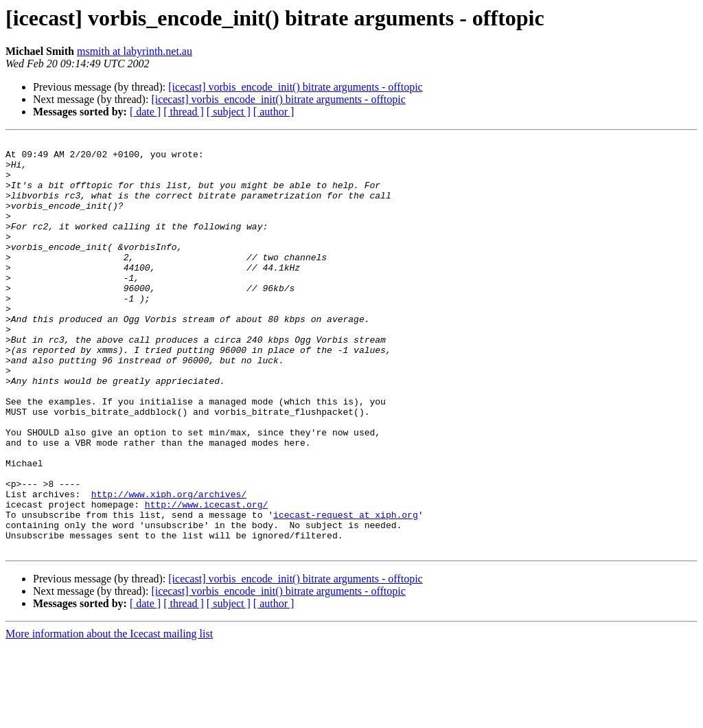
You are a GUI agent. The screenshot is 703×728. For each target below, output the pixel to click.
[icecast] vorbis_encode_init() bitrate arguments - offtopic (295, 87)
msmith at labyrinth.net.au (135, 51)
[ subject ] (229, 112)
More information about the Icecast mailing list (109, 716)
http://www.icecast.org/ (206, 578)
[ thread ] (184, 112)
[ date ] (145, 112)
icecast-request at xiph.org (346, 591)
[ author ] (274, 112)
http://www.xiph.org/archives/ (169, 566)
